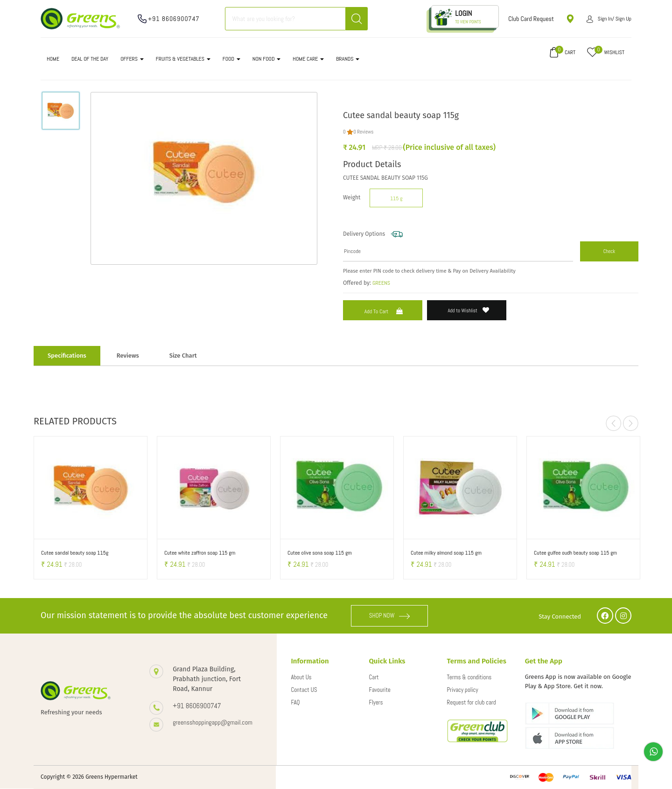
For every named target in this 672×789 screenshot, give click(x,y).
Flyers (376, 702)
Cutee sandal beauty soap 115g (75, 553)
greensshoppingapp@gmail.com (213, 722)
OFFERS (132, 59)
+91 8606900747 (174, 19)
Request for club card (472, 702)
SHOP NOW (390, 616)
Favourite (380, 690)
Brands (348, 59)
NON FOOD (267, 59)
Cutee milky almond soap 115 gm (446, 553)
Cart (374, 677)
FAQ (295, 702)
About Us (301, 677)
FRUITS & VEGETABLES (183, 59)
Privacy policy (463, 690)
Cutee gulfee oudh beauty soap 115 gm (575, 553)
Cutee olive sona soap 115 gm (320, 553)
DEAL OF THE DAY (90, 59)
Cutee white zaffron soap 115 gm (200, 553)
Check (609, 251)
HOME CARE (308, 59)
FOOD (231, 59)
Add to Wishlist (469, 310)
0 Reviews (363, 132)
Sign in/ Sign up (609, 19)
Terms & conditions (469, 677)
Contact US (304, 690)
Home (53, 59)
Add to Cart (385, 311)
